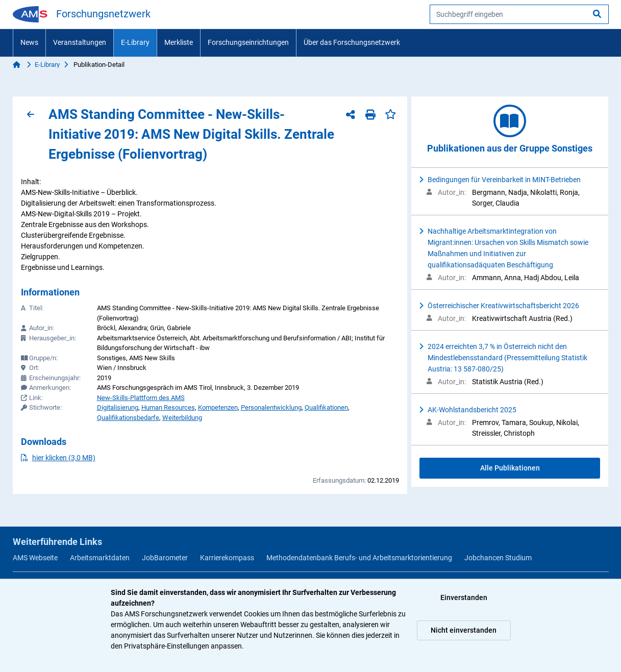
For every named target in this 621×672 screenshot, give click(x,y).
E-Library (135, 42)
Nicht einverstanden (464, 630)
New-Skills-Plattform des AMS (141, 398)
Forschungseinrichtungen (248, 42)
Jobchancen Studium (498, 558)
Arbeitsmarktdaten (100, 558)
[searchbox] (519, 14)
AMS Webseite (35, 558)
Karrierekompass (227, 558)
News (29, 42)
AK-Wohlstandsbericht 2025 (472, 410)
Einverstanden (464, 598)
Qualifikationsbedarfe (128, 418)
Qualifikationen (326, 407)
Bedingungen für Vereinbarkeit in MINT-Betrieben (504, 180)
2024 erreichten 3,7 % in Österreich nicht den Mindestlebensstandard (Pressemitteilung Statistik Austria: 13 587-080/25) (507, 358)
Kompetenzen (218, 407)
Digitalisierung (118, 407)
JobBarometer (165, 558)
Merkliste (179, 42)
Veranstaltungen (80, 42)
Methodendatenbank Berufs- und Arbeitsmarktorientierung (359, 558)
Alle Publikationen (510, 468)
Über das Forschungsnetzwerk (352, 42)
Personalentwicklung (271, 407)
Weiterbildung (182, 418)
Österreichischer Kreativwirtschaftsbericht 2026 (503, 306)
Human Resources (168, 407)
